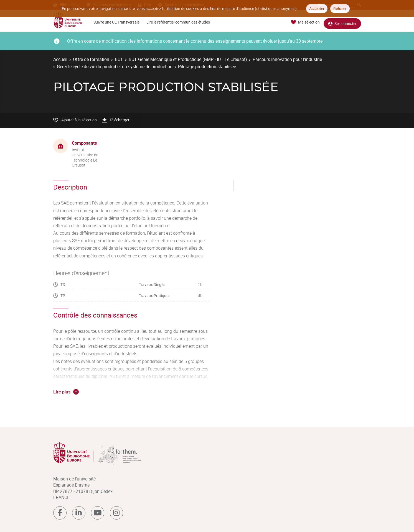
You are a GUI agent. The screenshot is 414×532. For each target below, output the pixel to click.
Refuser (340, 8)
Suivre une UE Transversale (116, 22)
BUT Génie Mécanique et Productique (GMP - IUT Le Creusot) (188, 59)
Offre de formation (91, 59)
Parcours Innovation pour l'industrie (287, 59)
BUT (119, 59)
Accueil (60, 59)
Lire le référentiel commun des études (178, 22)
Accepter (317, 8)
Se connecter (342, 22)
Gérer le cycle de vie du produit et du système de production (115, 66)
